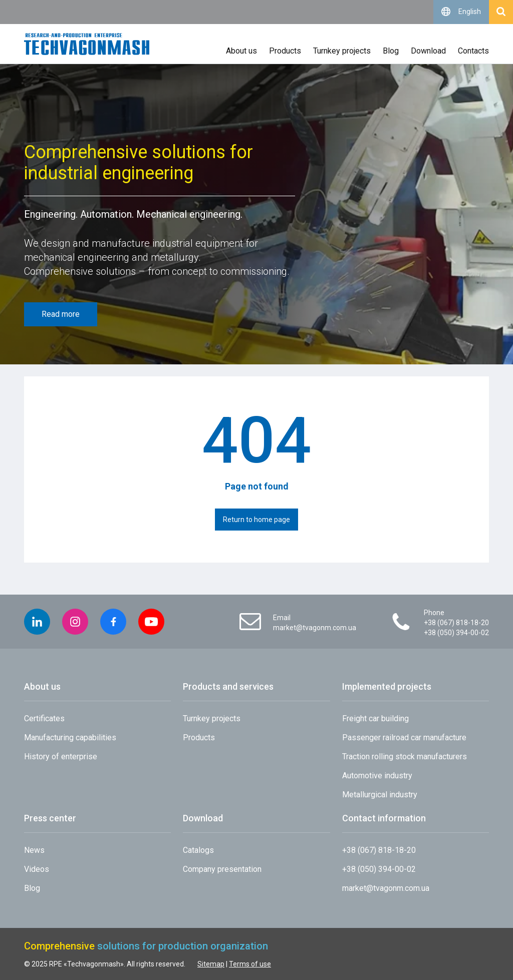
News (34, 850)
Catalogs (198, 850)
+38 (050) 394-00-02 (456, 633)
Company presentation (222, 869)
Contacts (473, 51)
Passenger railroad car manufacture (404, 738)
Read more (61, 314)
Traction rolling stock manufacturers (405, 757)
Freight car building (375, 718)
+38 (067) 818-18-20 (456, 623)
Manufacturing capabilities (70, 738)
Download (428, 51)
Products (285, 51)
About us (241, 51)
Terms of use (250, 964)
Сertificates (44, 718)
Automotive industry (377, 776)
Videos (37, 869)
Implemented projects (387, 686)
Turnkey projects (342, 51)
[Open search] (501, 12)
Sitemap (211, 964)
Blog (391, 51)
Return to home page (256, 520)
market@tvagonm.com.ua (315, 628)
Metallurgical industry (380, 795)
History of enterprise (61, 757)
